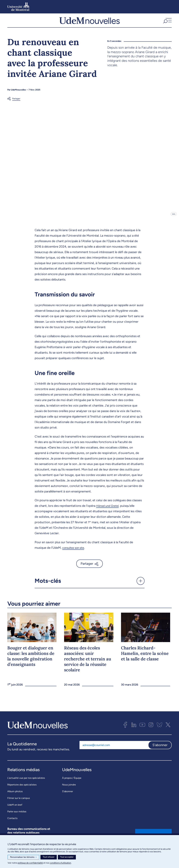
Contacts (12, 821)
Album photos (15, 794)
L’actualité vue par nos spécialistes (26, 781)
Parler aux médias (17, 814)
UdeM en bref (15, 807)
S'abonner (160, 748)
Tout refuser (49, 857)
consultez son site (75, 550)
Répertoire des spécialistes (22, 787)
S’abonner (68, 794)
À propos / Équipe (72, 781)
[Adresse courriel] (114, 748)
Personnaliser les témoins (23, 857)
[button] (167, 22)
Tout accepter (67, 857)
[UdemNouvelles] (89, 22)
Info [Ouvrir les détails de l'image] (174, 217)
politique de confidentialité (30, 863)
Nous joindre (69, 787)
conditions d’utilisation (60, 863)
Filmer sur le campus (19, 801)
